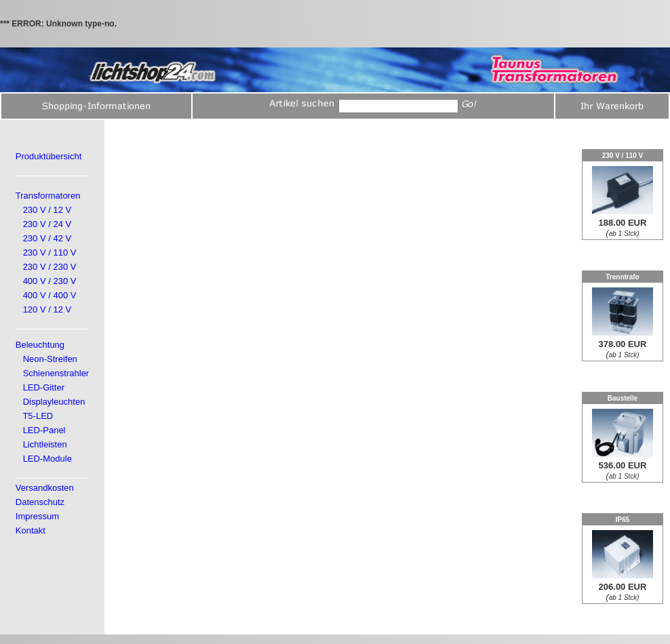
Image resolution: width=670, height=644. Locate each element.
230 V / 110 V (50, 253)
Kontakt (31, 530)
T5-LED (38, 416)
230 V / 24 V (47, 224)
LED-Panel (44, 430)
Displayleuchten (54, 402)
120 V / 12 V (47, 309)
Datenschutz (40, 502)
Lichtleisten (45, 444)
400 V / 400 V (50, 295)
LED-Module (47, 459)
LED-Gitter (44, 387)
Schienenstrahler (56, 373)
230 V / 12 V (47, 210)
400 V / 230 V (50, 281)
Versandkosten (45, 488)
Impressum (37, 516)
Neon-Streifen (50, 359)
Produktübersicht (49, 156)
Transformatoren (48, 196)
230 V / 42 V (47, 238)
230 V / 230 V (50, 267)
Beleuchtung (40, 345)
